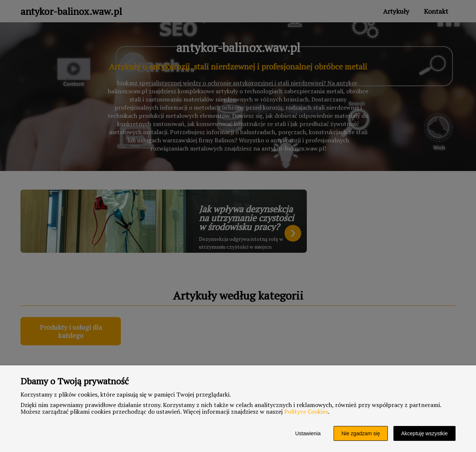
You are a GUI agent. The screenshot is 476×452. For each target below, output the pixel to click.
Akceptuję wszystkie (424, 433)
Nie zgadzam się (361, 433)
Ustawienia (308, 433)
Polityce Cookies (306, 411)
